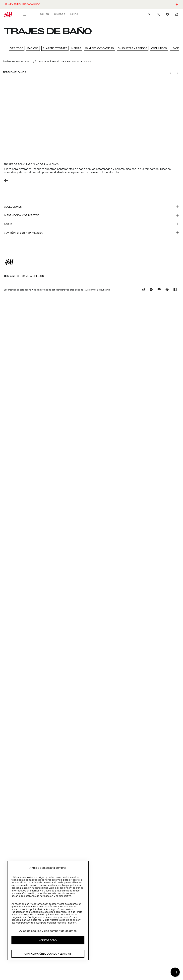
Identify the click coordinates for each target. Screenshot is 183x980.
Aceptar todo (48, 940)
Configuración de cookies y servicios (48, 954)
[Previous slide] (170, 73)
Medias (76, 48)
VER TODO (17, 48)
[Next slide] (178, 73)
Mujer (44, 14)
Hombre (60, 14)
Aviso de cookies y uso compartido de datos (48, 931)
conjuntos (159, 48)
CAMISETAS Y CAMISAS (99, 48)
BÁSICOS (33, 48)
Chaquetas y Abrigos (133, 48)
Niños (74, 14)
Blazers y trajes (55, 48)
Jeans (175, 48)
